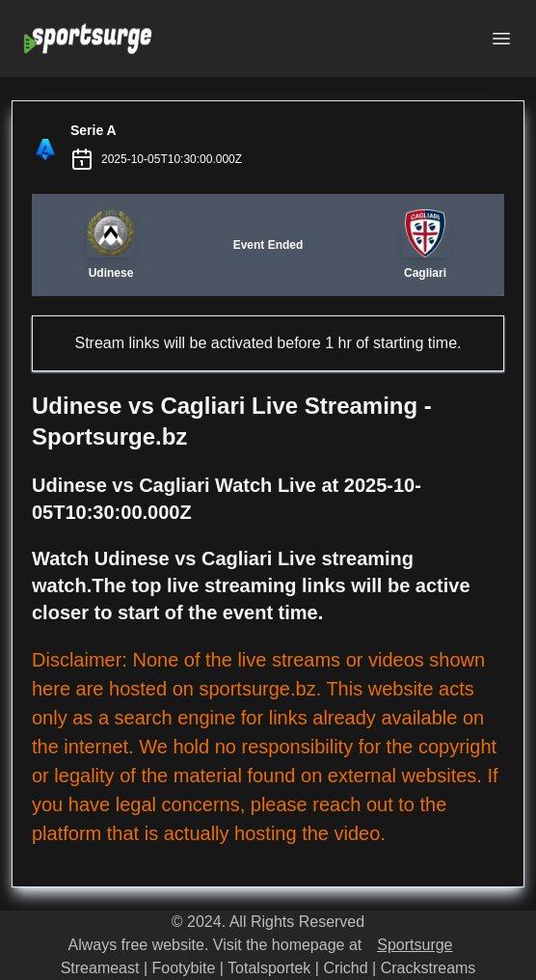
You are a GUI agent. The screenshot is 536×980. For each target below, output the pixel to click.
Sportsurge (415, 945)
